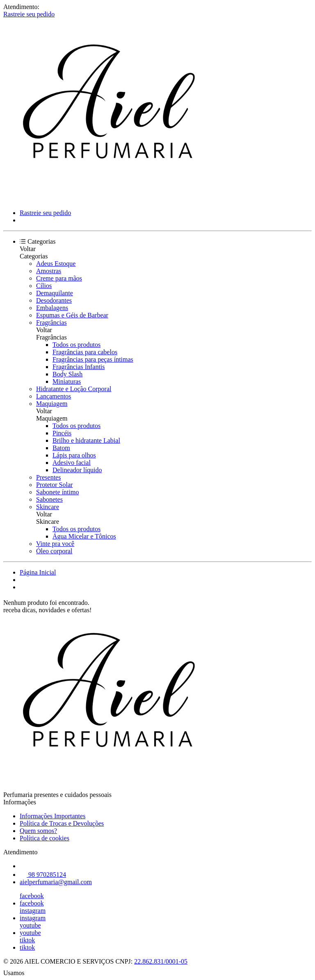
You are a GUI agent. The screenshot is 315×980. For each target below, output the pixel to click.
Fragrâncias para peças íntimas (93, 359)
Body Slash (67, 374)
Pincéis (62, 433)
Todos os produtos (76, 345)
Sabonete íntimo (57, 492)
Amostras (49, 271)
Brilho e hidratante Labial (86, 440)
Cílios (44, 286)
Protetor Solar (54, 485)
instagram (33, 911)
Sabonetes (49, 499)
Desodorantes (54, 300)
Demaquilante (55, 293)
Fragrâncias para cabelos (85, 352)
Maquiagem (52, 404)
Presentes (48, 477)
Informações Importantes (52, 816)
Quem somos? (38, 831)
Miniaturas (67, 381)
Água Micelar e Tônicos (84, 536)
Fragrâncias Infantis (79, 367)
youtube (30, 925)
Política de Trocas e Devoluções (62, 823)
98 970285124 (43, 875)
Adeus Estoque (56, 264)
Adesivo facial (72, 463)
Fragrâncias (51, 323)
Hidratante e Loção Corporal (74, 389)
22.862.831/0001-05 (161, 961)
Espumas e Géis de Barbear (72, 315)
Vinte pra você (55, 544)
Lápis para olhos (74, 455)
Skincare (48, 507)
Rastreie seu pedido (29, 14)
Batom (61, 448)
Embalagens (52, 308)
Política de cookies (45, 838)
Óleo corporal (54, 551)
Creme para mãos (59, 278)
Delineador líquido (77, 470)
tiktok (27, 940)
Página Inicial (38, 572)
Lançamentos (54, 396)
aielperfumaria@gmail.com (56, 882)
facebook (32, 896)
